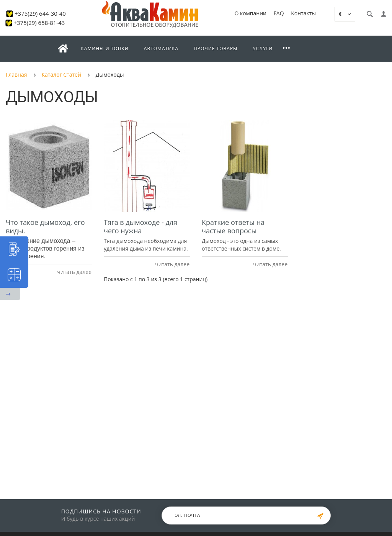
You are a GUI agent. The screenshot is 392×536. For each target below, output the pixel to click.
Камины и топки (105, 48)
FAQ (279, 13)
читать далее (74, 272)
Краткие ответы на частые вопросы (233, 226)
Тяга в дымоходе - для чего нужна (140, 226)
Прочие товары (216, 48)
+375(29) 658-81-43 (39, 23)
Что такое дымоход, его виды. (45, 226)
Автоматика (161, 48)
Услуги (263, 48)
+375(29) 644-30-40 (40, 13)
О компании (250, 13)
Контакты (303, 13)
